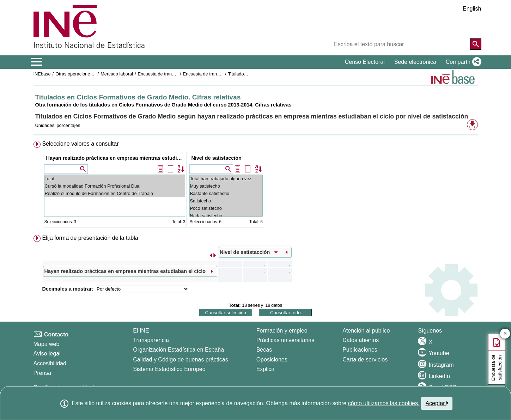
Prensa (42, 373)
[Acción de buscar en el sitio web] (476, 44)
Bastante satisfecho (226, 193)
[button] (462, 62)
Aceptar (437, 403)
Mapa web (47, 344)
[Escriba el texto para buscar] (401, 44)
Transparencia (151, 340)
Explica (266, 369)
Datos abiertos (361, 340)
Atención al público (366, 331)
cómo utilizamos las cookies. (384, 403)
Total (115, 179)
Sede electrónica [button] (415, 62)
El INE (141, 331)
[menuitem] (256, 186)
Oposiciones (272, 360)
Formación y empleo (282, 331)
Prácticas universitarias (285, 340)
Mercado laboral (117, 74)
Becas (264, 350)
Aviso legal (47, 354)
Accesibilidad (50, 363)
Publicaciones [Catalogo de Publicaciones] (360, 350)
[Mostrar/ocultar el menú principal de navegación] (36, 62)
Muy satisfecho (226, 186)
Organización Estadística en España (178, 350)
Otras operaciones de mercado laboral (94, 74)
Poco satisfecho (226, 208)
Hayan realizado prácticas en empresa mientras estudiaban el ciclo (115, 158)
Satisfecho (226, 201)
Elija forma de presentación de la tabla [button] (90, 238)
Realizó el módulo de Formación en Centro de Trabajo (115, 193)
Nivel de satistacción (216, 158)
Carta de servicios (365, 360)
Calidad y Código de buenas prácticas (181, 360)
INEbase (42, 74)
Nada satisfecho (226, 216)
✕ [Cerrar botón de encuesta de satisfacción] (505, 334)
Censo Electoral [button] (365, 62)
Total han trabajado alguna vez (226, 179)
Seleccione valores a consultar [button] (80, 144)
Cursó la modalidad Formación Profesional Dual (115, 186)
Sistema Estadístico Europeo (169, 369)
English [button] (472, 9)
